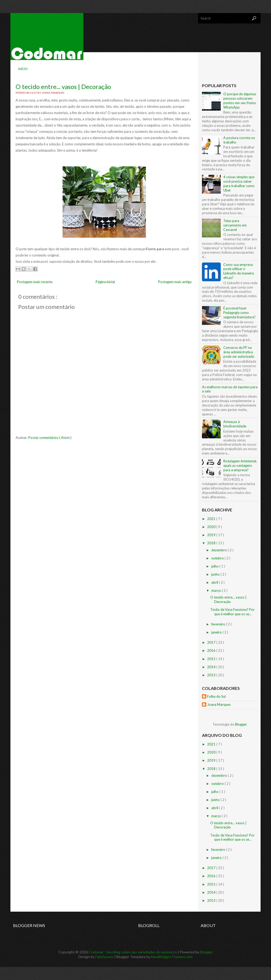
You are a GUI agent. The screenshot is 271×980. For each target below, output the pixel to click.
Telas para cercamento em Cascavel (235, 225)
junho (216, 574)
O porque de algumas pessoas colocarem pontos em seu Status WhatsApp (240, 101)
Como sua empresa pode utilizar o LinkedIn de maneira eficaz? (239, 271)
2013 (212, 675)
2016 (212, 650)
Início (23, 69)
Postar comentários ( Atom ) (50, 438)
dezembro (220, 550)
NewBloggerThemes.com (172, 957)
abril (215, 582)
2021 (212, 519)
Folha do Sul (216, 696)
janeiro (217, 632)
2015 (212, 659)
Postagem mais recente (35, 282)
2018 (212, 543)
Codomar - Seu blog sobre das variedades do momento (133, 952)
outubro (218, 558)
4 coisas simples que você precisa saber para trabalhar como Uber (239, 184)
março (217, 590)
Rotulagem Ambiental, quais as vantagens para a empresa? (240, 465)
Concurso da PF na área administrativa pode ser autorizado (239, 352)
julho (215, 566)
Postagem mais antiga (175, 282)
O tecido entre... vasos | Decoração (63, 86)
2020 (212, 527)
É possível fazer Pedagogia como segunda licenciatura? (239, 313)
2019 (212, 535)
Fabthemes (105, 957)
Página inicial (105, 282)
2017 (212, 642)
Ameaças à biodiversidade (235, 424)
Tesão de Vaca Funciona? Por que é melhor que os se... (232, 612)
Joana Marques (219, 704)
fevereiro (219, 624)
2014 (212, 667)
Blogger (241, 724)
